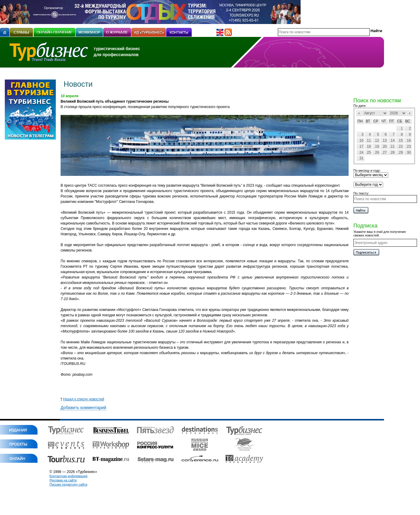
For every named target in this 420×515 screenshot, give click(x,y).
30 (409, 152)
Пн (360, 121)
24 (361, 152)
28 (393, 152)
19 (377, 146)
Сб (400, 121)
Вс (408, 121)
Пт (391, 121)
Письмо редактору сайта (68, 484)
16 (409, 140)
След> (410, 113)
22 (401, 146)
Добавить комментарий (83, 408)
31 (361, 158)
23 (409, 146)
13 (385, 140)
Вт (368, 121)
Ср (376, 121)
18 (369, 146)
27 (385, 152)
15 (401, 140)
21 (393, 146)
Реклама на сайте (63, 480)
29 (401, 152)
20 (385, 146)
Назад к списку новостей (82, 399)
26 (377, 152)
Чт (384, 121)
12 (377, 140)
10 (361, 140)
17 (361, 146)
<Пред (359, 113)
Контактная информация (68, 476)
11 (369, 140)
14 (393, 140)
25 (369, 152)
